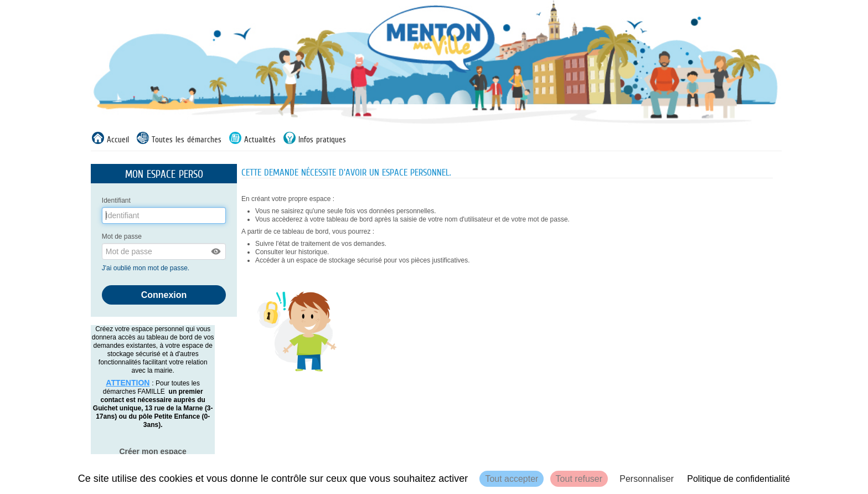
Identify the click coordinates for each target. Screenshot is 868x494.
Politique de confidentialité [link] (738, 479)
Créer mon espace (153, 451)
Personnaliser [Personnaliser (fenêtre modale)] (647, 479)
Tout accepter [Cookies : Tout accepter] (512, 479)
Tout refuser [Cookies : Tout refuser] (579, 479)
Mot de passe (122, 236)
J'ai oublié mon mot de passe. (147, 268)
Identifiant (116, 200)
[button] (216, 251)
